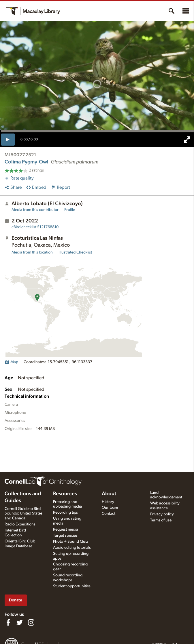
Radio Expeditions (20, 524)
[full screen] (187, 140)
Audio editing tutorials (72, 548)
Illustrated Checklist (75, 252)
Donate (16, 600)
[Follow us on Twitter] (20, 622)
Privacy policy (162, 514)
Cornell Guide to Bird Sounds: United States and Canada (23, 514)
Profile (70, 210)
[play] (8, 140)
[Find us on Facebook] (8, 622)
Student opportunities (72, 586)
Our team (110, 508)
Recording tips (65, 512)
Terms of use (161, 520)
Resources (65, 494)
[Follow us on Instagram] (31, 622)
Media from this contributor (35, 210)
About (109, 494)
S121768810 (35, 227)
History (108, 502)
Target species (65, 536)
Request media (66, 529)
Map (11, 362)
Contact (109, 514)
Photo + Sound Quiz (70, 542)
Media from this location (32, 252)
